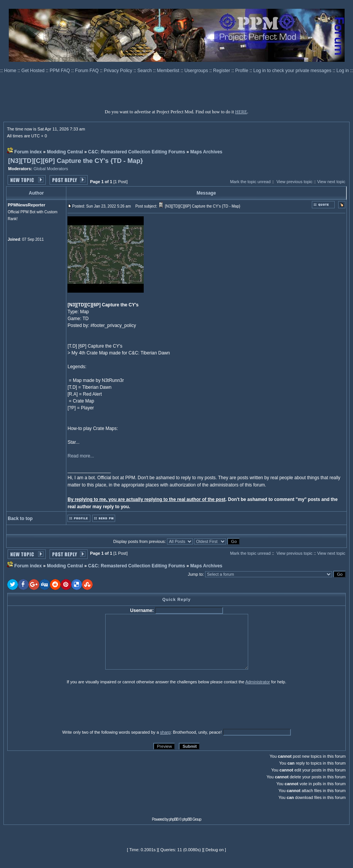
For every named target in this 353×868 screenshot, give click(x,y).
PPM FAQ (60, 71)
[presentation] (66, 707)
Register (222, 71)
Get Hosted (34, 71)
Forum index (28, 152)
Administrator (258, 682)
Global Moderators (51, 169)
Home (11, 71)
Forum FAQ (87, 71)
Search (145, 71)
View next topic (331, 182)
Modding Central (65, 152)
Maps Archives (206, 152)
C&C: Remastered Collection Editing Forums (137, 152)
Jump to (195, 574)
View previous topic (294, 182)
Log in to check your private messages (293, 71)
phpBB (174, 819)
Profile (242, 71)
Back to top (20, 519)
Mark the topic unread (250, 182)
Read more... (81, 456)
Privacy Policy (119, 71)
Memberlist (169, 71)
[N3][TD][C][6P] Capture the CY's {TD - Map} (75, 161)
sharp (165, 732)
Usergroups (197, 71)
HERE (241, 112)
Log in (343, 71)
